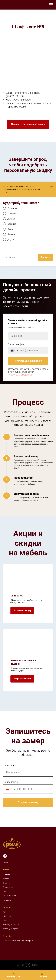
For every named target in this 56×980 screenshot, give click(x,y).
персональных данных (20, 375)
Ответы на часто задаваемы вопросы (18, 941)
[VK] (5, 856)
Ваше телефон (16, 344)
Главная (6, 874)
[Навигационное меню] (51, 5)
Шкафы (6, 920)
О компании (8, 887)
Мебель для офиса (11, 929)
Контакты (7, 900)
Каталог (6, 879)
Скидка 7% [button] (17, 596)
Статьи (6, 892)
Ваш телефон (10, 782)
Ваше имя (8, 765)
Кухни (6, 912)
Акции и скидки (9, 896)
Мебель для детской (11, 925)
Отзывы (6, 883)
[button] (28, 124)
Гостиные (7, 916)
